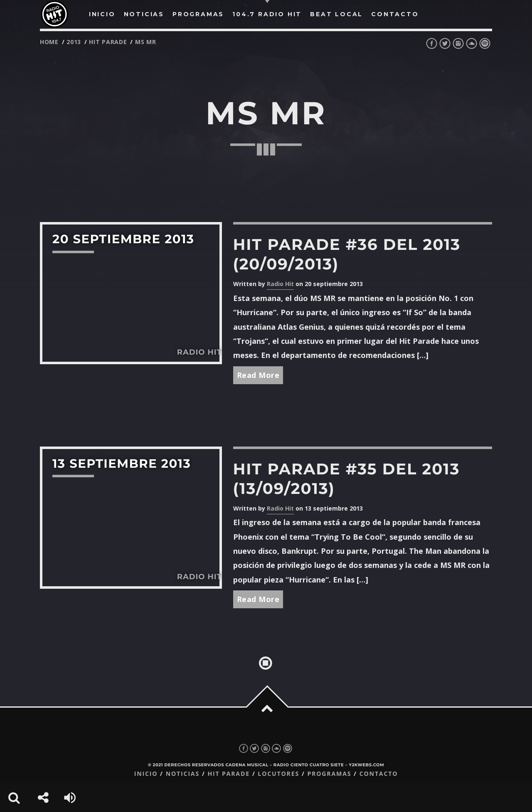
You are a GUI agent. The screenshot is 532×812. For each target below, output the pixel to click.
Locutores (278, 774)
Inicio (146, 774)
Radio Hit (280, 284)
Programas (329, 774)
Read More (258, 375)
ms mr (146, 42)
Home (49, 42)
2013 (74, 42)
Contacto (379, 774)
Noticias (183, 774)
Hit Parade (108, 42)
